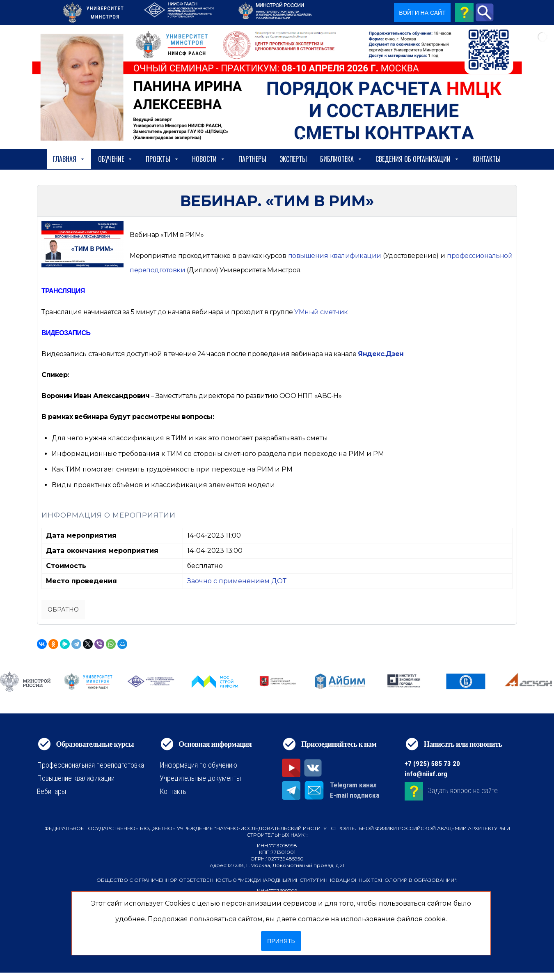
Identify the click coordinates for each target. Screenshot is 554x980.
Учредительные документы (200, 778)
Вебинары (52, 791)
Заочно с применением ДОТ (237, 581)
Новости (209, 159)
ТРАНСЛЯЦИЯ (63, 291)
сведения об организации (417, 159)
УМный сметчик (321, 312)
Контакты (486, 159)
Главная (69, 159)
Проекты (162, 159)
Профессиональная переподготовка (90, 765)
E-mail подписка (355, 795)
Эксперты (293, 159)
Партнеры (252, 159)
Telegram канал (353, 785)
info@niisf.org (426, 774)
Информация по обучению (198, 765)
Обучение (115, 159)
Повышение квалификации (76, 778)
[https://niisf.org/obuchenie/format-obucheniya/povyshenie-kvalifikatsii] (335, 256)
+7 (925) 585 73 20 (432, 764)
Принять (281, 941)
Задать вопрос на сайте (463, 790)
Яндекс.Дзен (381, 354)
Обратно (63, 610)
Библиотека (341, 159)
